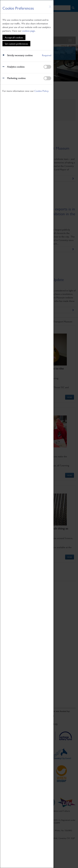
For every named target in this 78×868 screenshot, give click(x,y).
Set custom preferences (16, 44)
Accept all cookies (14, 37)
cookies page (28, 31)
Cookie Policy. (42, 91)
